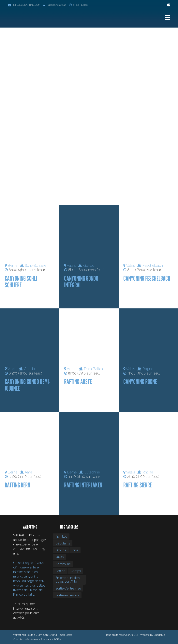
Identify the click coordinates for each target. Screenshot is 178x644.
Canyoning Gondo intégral (81, 282)
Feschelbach (153, 265)
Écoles (60, 571)
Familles (61, 537)
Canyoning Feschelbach (147, 278)
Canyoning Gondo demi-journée (27, 385)
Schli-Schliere (36, 265)
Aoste (72, 369)
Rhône (148, 472)
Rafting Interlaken (83, 485)
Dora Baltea (93, 369)
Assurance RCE (50, 639)
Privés (60, 557)
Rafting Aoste (78, 382)
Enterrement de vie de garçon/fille (69, 580)
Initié (75, 550)
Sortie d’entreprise (68, 588)
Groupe (61, 550)
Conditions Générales (26, 639)
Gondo (89, 265)
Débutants (63, 543)
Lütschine (92, 472)
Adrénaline (63, 564)
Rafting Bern (17, 485)
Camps (76, 571)
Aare (28, 472)
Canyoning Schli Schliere (21, 282)
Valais (71, 265)
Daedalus (159, 635)
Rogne (148, 369)
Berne (13, 265)
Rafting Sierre (138, 485)
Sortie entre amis (67, 595)
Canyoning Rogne (140, 382)
